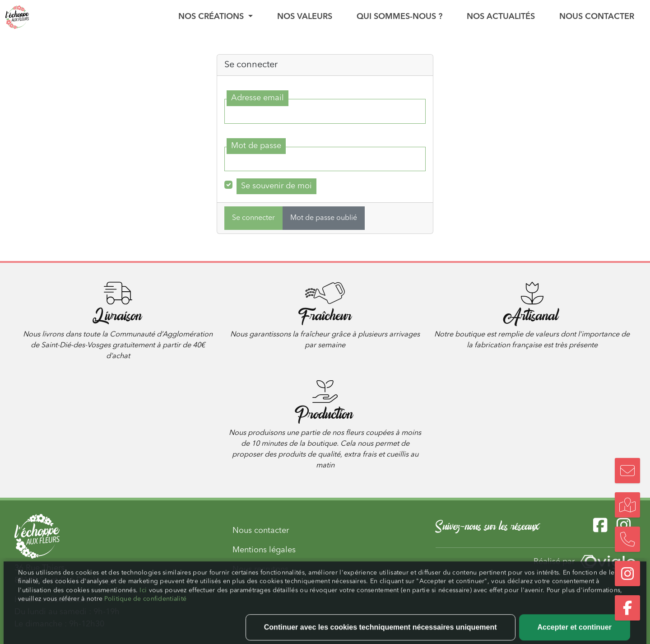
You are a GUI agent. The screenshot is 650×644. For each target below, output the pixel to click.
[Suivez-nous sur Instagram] (627, 574)
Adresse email (258, 98)
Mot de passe (256, 146)
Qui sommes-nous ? (399, 17)
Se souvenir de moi (276, 186)
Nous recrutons (260, 569)
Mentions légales (264, 550)
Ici (144, 611)
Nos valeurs (305, 17)
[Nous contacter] (627, 471)
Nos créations (212, 17)
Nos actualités (501, 17)
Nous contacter (597, 17)
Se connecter (253, 218)
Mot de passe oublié (324, 218)
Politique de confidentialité (145, 620)
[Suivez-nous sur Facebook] (627, 608)
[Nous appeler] (627, 539)
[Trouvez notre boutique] (627, 505)
